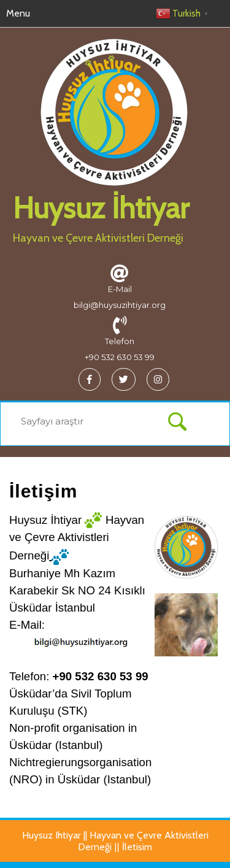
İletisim (137, 847)
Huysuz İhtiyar (101, 208)
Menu (18, 13)
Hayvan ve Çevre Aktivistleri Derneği (98, 238)
